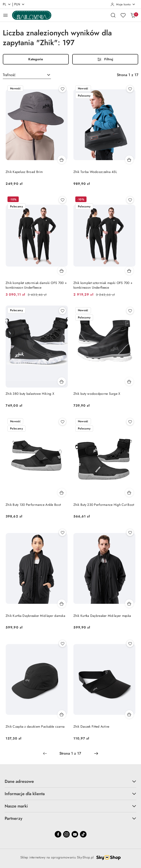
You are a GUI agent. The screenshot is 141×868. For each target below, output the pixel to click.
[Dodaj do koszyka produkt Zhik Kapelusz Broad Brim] (62, 160)
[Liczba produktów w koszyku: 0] (133, 15)
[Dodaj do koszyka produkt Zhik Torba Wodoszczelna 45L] (129, 160)
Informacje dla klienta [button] (70, 794)
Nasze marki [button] (70, 806)
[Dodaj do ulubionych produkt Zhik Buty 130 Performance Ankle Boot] (62, 422)
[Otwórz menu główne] (5, 15)
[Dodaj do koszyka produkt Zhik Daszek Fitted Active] (129, 714)
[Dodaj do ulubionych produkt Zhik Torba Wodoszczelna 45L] (130, 89)
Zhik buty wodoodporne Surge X (97, 394)
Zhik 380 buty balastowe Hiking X (30, 394)
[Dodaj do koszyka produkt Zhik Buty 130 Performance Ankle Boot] (62, 493)
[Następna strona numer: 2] (96, 753)
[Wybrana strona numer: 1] (70, 753)
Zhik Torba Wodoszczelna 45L (95, 172)
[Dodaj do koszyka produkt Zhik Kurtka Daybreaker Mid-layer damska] (62, 604)
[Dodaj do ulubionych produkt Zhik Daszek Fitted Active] (130, 644)
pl (7, 4)
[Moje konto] (123, 4)
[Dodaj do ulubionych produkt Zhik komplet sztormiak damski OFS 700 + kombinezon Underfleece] (62, 200)
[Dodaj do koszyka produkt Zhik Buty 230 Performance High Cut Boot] (129, 493)
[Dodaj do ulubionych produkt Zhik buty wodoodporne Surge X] (130, 311)
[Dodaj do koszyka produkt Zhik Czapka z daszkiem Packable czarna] (62, 714)
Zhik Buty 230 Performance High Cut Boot (104, 505)
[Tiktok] (83, 834)
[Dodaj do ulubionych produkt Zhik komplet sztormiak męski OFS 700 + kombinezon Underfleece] (130, 200)
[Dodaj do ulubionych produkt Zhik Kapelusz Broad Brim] (62, 89)
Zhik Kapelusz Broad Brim (24, 172)
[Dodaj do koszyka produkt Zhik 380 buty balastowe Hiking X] (62, 382)
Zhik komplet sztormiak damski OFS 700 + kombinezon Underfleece (36, 285)
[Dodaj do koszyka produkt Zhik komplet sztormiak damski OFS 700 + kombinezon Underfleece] (62, 271)
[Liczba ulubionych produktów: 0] (123, 15)
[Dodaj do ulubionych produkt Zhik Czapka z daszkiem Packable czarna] (62, 644)
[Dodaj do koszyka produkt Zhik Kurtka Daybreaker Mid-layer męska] (129, 604)
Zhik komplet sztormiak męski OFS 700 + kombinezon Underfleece (103, 285)
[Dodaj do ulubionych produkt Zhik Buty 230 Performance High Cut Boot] (130, 422)
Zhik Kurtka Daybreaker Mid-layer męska (102, 616)
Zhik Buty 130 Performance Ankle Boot (33, 505)
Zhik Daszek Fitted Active (91, 726)
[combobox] (27, 75)
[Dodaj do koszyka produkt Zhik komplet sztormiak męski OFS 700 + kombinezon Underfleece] (129, 271)
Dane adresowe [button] (70, 781)
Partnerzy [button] (70, 818)
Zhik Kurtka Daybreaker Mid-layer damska (35, 616)
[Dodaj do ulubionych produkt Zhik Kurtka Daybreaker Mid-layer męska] (130, 533)
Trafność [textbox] (9, 75)
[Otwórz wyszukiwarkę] (113, 15)
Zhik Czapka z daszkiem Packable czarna (35, 726)
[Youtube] (75, 834)
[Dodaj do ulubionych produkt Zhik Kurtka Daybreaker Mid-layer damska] (62, 533)
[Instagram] (66, 834)
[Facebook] (58, 834)
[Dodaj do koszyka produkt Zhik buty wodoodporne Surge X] (129, 382)
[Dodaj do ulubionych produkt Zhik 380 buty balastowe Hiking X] (62, 311)
